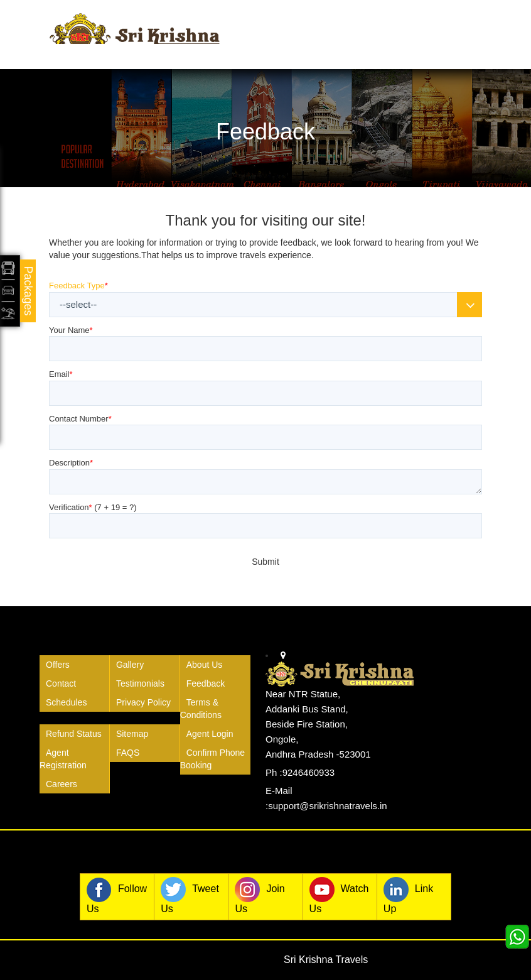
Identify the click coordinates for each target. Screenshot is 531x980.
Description (71, 463)
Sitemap (132, 734)
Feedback (206, 683)
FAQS (128, 753)
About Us (205, 665)
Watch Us (339, 896)
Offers (58, 665)
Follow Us (117, 896)
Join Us (260, 896)
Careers (62, 784)
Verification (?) (93, 507)
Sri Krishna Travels (326, 960)
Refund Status (74, 734)
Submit (265, 562)
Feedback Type (78, 286)
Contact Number (80, 419)
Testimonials (140, 683)
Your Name (71, 330)
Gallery (130, 665)
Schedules (66, 702)
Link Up (408, 896)
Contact (61, 683)
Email (61, 374)
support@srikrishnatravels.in (327, 806)
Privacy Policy (143, 702)
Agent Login (210, 734)
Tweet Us (190, 896)
